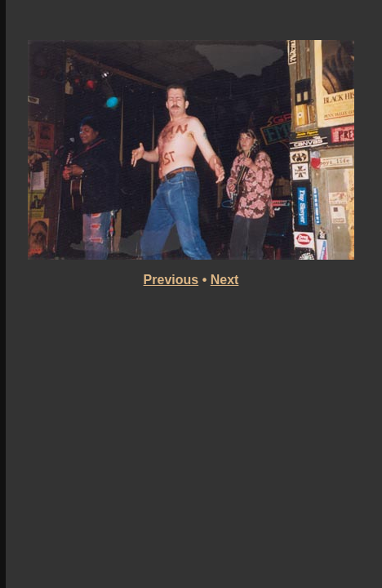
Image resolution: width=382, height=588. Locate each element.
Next (225, 280)
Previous (171, 280)
